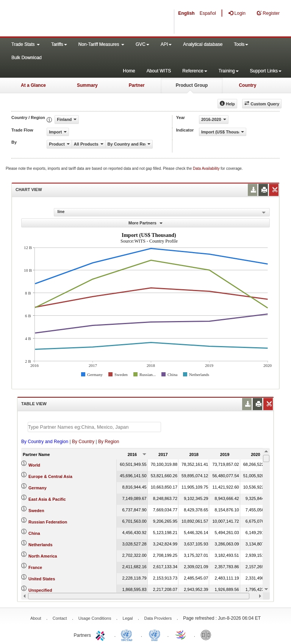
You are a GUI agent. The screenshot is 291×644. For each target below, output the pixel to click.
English (186, 13)
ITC (102, 635)
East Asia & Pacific (47, 499)
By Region (109, 442)
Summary (87, 85)
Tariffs (59, 44)
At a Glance (33, 85)
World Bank (208, 635)
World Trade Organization (181, 635)
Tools (241, 44)
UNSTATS (155, 635)
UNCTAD (128, 635)
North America (43, 556)
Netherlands (41, 545)
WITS (76, 19)
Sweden (36, 511)
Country (247, 85)
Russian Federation (48, 522)
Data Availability (207, 168)
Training (229, 71)
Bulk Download (27, 58)
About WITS (159, 71)
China (34, 533)
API (166, 44)
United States (42, 579)
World (34, 465)
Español (208, 13)
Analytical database (203, 44)
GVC (142, 44)
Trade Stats (26, 44)
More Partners (145, 223)
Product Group (192, 85)
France (35, 567)
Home (129, 71)
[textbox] (94, 427)
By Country (83, 442)
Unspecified (40, 590)
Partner (137, 85)
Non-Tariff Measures (101, 44)
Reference (195, 71)
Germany (38, 488)
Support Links (266, 71)
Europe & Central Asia (50, 476)
